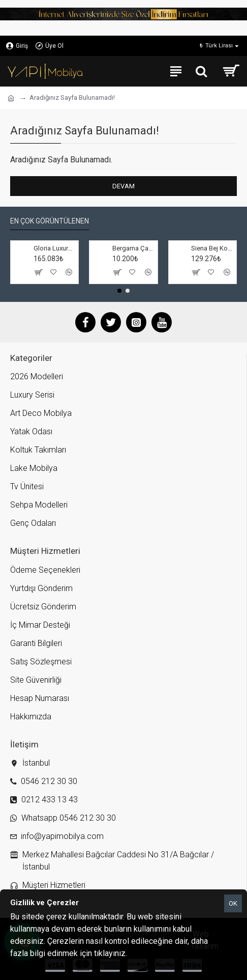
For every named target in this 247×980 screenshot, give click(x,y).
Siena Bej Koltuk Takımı (212, 248)
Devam (123, 186)
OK (233, 903)
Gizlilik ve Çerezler (161, 953)
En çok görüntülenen (50, 221)
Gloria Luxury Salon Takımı (54, 248)
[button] (119, 291)
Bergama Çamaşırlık (133, 248)
